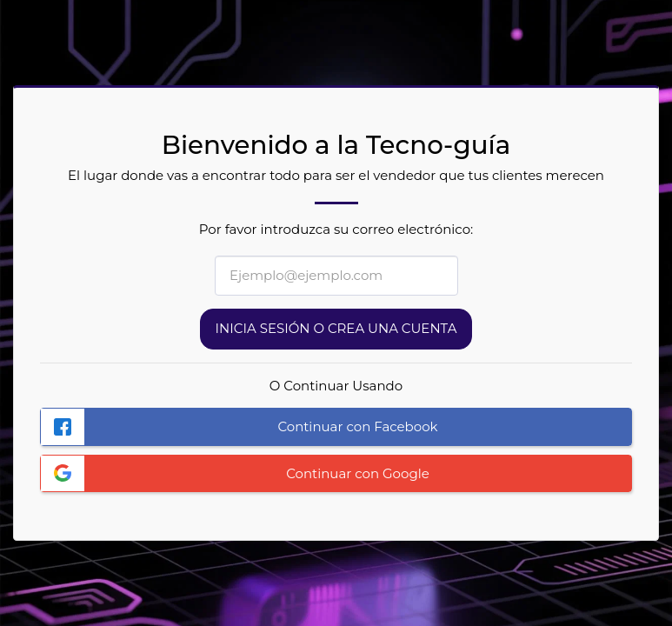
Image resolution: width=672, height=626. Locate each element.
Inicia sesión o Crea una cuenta (336, 328)
